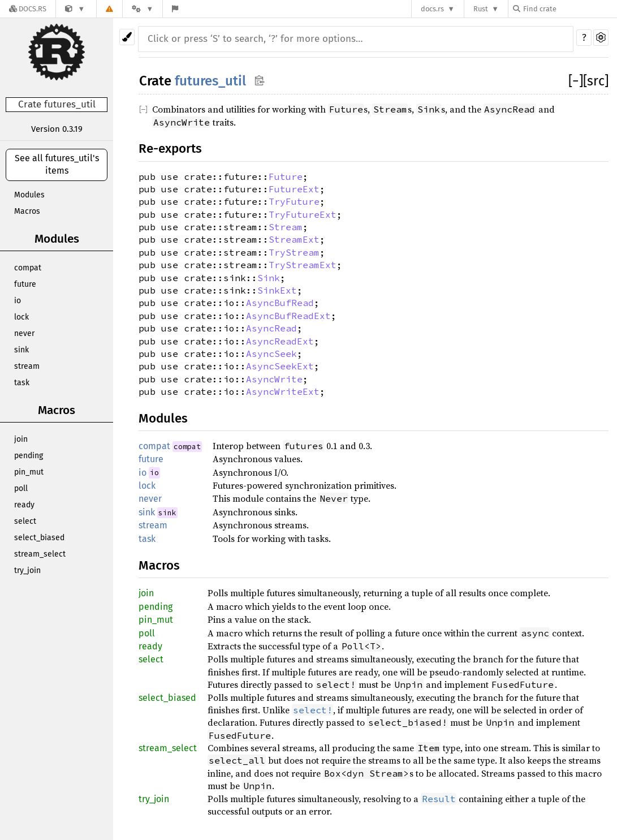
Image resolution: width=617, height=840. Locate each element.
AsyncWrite (274, 379)
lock (21, 317)
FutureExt (294, 189)
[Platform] (143, 9)
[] (576, 81)
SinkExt (277, 290)
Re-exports (170, 148)
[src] (596, 81)
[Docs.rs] (28, 9)
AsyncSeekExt (280, 366)
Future (286, 176)
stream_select (40, 554)
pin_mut (29, 472)
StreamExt (294, 239)
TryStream (294, 252)
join (21, 439)
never (24, 333)
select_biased (39, 538)
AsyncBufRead (280, 303)
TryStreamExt (303, 265)
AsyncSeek (271, 354)
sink (21, 350)
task (22, 383)
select (25, 521)
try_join (27, 570)
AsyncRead (271, 328)
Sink (269, 278)
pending (29, 456)
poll (21, 488)
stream (27, 366)
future (25, 284)
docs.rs (432, 9)
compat (28, 268)
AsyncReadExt (280, 341)
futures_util (210, 81)
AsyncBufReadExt (288, 316)
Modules (29, 195)
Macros (27, 211)
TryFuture (294, 201)
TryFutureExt (303, 214)
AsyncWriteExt (283, 391)
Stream (286, 227)
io (18, 301)
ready (24, 505)
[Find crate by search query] (569, 9)
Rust (481, 9)
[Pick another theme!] (127, 37)
